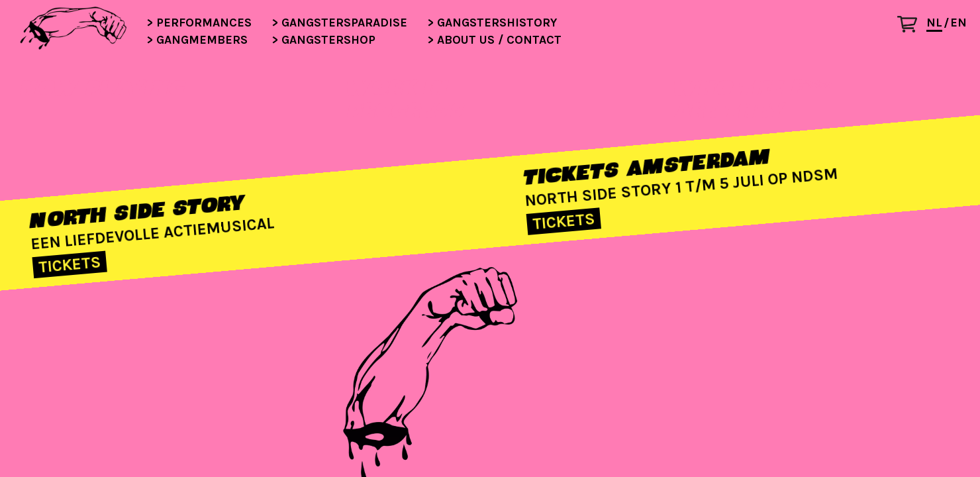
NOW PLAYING (102, 87)
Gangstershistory (490, 23)
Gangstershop (322, 40)
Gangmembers (195, 40)
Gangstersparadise (338, 23)
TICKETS (70, 265)
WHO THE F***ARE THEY (752, 99)
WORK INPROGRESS (405, 99)
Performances (197, 23)
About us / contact (493, 40)
